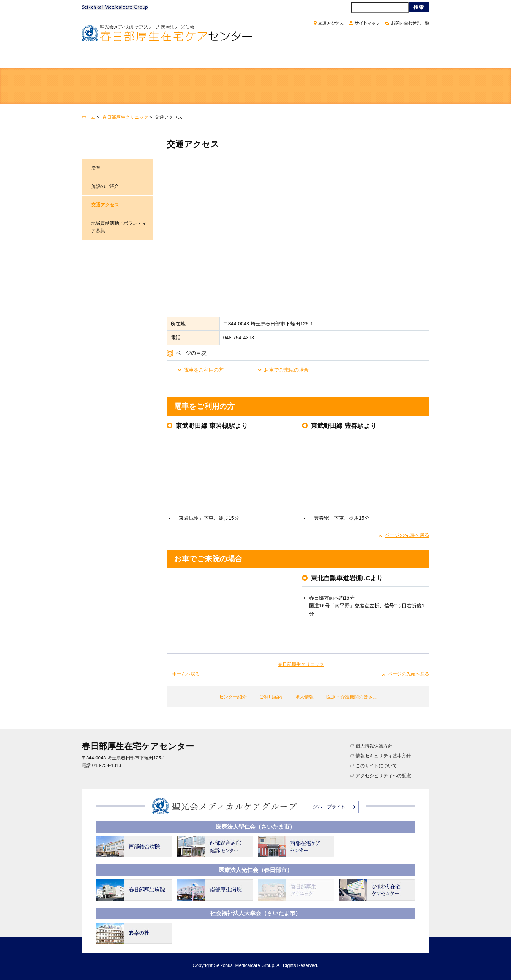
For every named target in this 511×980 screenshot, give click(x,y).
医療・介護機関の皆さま (380, 60)
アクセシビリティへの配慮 (383, 776)
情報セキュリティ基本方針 (383, 756)
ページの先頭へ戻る (407, 535)
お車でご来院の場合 (286, 370)
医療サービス (123, 87)
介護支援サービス (388, 87)
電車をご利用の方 (204, 370)
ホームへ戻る (186, 674)
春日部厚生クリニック (125, 117)
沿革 (96, 168)
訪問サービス (300, 87)
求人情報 (301, 60)
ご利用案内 (237, 60)
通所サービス (211, 87)
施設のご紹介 (105, 186)
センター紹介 (169, 60)
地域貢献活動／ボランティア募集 (119, 227)
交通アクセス (105, 205)
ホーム (108, 60)
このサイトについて (376, 766)
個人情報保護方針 (374, 746)
